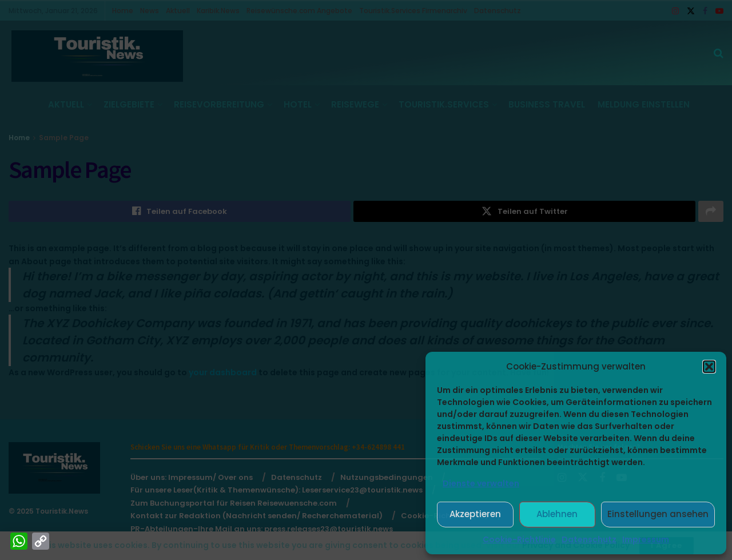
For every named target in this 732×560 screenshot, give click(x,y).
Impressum (646, 539)
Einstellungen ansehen (658, 514)
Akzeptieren (475, 514)
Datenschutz (589, 539)
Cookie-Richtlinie (519, 539)
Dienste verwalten (481, 483)
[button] (709, 367)
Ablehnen (557, 514)
